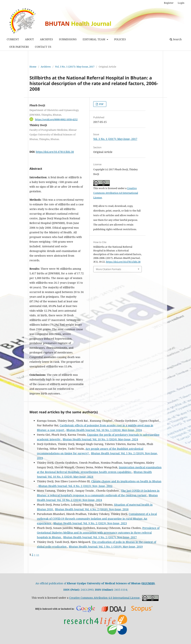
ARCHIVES (46, 39)
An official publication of (89, 583)
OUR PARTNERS (19, 47)
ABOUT (29, 39)
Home (33, 67)
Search (176, 39)
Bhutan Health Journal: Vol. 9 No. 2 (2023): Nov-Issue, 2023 (90, 523)
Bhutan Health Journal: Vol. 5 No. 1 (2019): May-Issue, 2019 (106, 547)
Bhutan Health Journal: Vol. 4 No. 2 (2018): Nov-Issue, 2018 (92, 509)
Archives (46, 67)
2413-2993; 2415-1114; (96, 590)
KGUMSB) (149, 583)
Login (181, 3)
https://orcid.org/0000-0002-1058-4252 (56, 119)
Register (169, 3)
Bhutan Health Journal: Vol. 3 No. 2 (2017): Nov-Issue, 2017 (100, 537)
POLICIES (120, 39)
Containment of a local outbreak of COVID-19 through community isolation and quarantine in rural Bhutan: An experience (97, 519)
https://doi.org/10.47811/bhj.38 (55, 152)
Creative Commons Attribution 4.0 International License (116, 193)
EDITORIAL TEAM (94, 39)
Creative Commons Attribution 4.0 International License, (105, 598)
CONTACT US (43, 47)
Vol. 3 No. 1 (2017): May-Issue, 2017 (75, 67)
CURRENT (13, 39)
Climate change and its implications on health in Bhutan (126, 481)
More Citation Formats (108, 269)
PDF (101, 104)
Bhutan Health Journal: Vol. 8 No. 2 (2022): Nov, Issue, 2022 (75, 486)
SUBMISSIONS (68, 39)
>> (38, 555)
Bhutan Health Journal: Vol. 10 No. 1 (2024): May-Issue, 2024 (104, 430)
